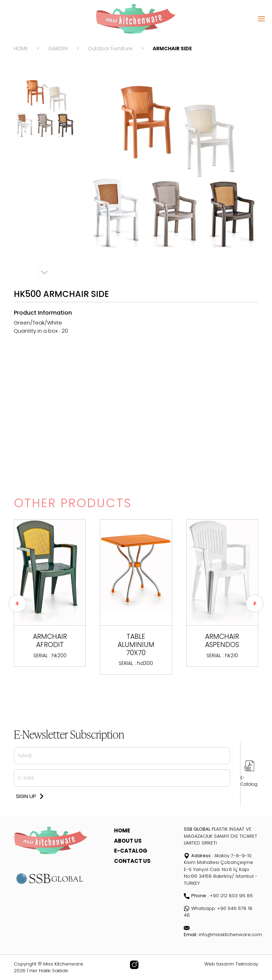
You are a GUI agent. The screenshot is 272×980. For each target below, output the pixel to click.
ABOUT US (128, 841)
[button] (255, 603)
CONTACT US (132, 861)
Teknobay (247, 964)
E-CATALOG (131, 851)
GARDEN (58, 48)
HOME (21, 48)
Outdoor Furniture (110, 48)
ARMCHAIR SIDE (172, 48)
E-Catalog (249, 781)
